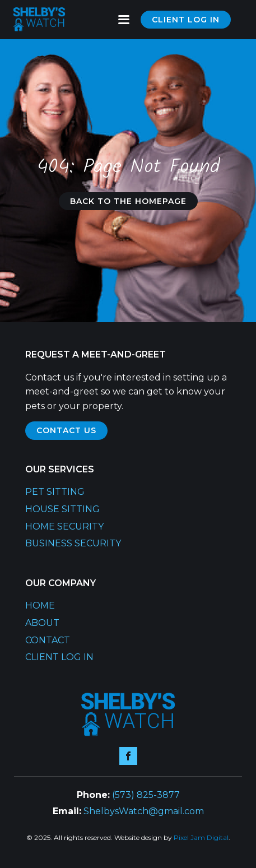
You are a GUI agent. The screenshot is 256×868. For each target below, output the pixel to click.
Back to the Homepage (128, 201)
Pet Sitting (55, 492)
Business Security (73, 543)
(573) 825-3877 (146, 795)
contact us (66, 430)
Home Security (64, 526)
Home (40, 605)
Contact (48, 640)
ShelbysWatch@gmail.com (144, 811)
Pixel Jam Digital (201, 837)
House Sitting (62, 509)
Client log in (186, 20)
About (42, 623)
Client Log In (59, 657)
